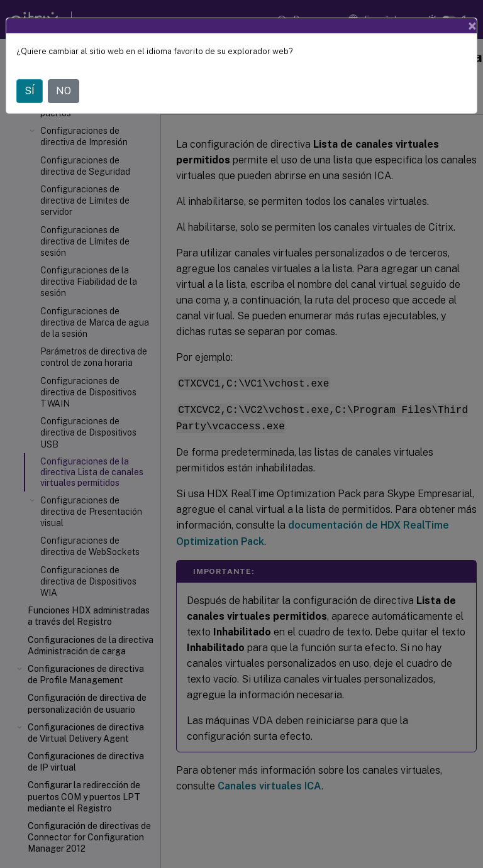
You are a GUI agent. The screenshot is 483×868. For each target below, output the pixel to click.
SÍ (30, 91)
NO (64, 91)
